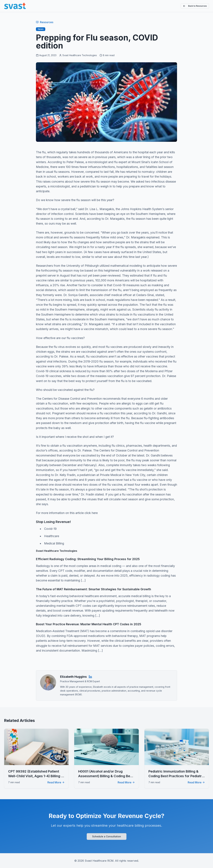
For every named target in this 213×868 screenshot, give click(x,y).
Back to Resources (195, 6)
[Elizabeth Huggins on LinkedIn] (90, 677)
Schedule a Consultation (107, 836)
